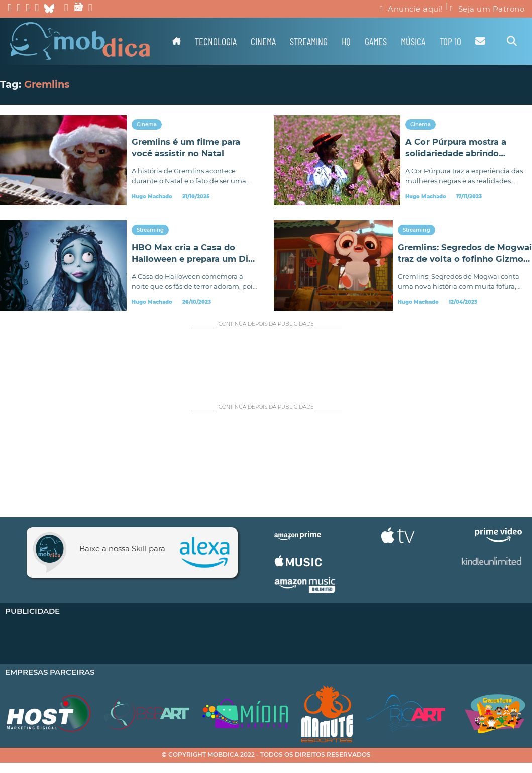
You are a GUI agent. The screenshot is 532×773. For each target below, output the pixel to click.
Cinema (263, 41)
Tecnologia (216, 41)
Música (413, 41)
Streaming (309, 41)
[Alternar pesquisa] (512, 41)
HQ (346, 41)
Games (376, 41)
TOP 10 (450, 41)
